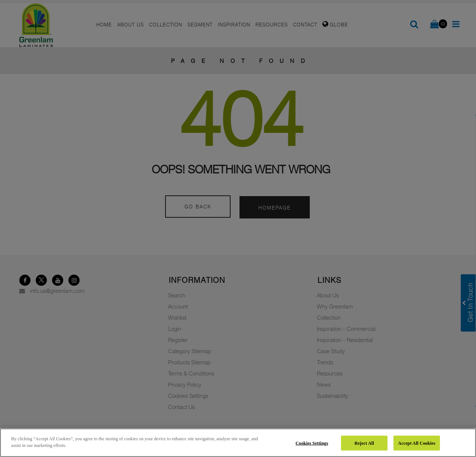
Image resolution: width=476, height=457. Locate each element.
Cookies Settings (312, 443)
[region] (238, 443)
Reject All (364, 443)
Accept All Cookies (416, 443)
